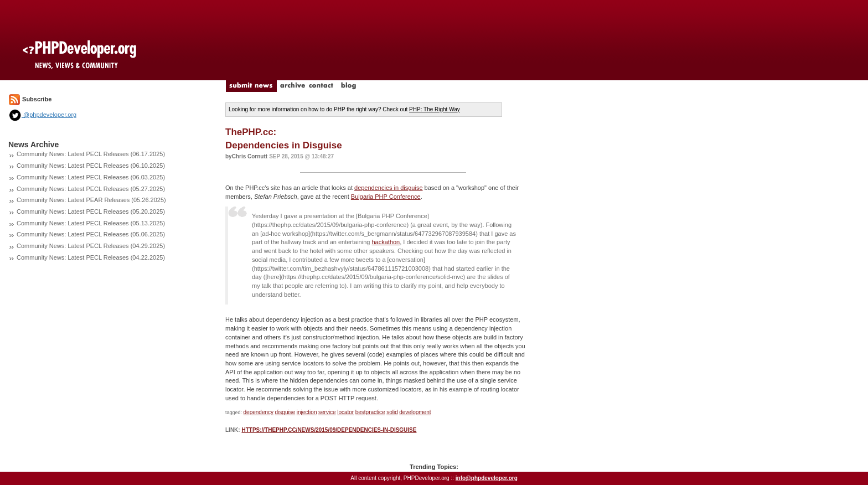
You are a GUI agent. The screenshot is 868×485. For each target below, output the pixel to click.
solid (392, 412)
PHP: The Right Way (435, 109)
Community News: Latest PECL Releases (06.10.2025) (91, 166)
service (327, 412)
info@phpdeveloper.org (487, 478)
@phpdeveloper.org (42, 115)
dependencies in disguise (389, 188)
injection (307, 412)
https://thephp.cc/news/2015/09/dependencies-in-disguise (329, 430)
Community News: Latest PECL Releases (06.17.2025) (91, 154)
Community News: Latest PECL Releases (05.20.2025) (91, 211)
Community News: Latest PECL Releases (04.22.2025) (91, 257)
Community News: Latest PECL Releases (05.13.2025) (91, 223)
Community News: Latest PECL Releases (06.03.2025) (91, 177)
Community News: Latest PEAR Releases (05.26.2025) (91, 200)
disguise (285, 412)
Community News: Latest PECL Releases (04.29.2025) (91, 246)
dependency (259, 412)
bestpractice (370, 412)
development (415, 412)
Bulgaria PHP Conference (386, 197)
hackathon (386, 242)
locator (345, 412)
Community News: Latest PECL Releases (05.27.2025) (91, 189)
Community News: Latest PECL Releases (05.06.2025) (91, 234)
